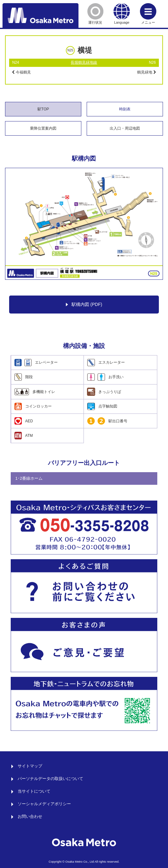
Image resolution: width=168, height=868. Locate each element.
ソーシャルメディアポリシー (44, 804)
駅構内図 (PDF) (84, 305)
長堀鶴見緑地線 (84, 62)
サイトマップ (30, 766)
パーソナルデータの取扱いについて (50, 779)
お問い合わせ (30, 817)
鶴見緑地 (147, 72)
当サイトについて (34, 791)
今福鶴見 (21, 72)
